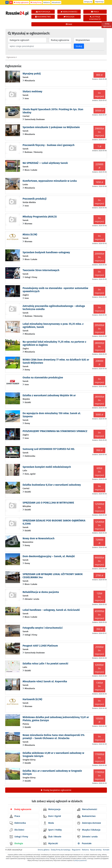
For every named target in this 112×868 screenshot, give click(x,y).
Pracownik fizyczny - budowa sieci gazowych (49, 145)
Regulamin (76, 850)
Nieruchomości (87, 809)
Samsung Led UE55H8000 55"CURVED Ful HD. (49, 449)
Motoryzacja (52, 809)
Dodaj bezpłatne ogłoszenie (56, 790)
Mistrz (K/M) (30, 234)
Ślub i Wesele (52, 837)
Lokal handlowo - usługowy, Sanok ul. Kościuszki (51, 610)
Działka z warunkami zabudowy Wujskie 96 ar (49, 395)
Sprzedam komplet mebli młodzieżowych (47, 467)
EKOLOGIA (69, 17)
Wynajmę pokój (32, 74)
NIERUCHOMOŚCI (69, 12)
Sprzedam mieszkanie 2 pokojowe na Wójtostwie (51, 127)
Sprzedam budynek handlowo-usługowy (46, 252)
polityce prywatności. (81, 860)
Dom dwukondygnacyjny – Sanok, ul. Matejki (49, 556)
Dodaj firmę (36, 2)
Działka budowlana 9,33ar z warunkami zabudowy (52, 485)
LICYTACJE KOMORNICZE (95, 18)
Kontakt (106, 850)
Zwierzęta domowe (89, 823)
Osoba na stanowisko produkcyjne (43, 377)
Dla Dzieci (17, 830)
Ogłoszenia (11, 57)
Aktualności (56, 2)
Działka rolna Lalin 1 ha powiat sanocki (45, 664)
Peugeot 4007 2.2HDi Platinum (40, 646)
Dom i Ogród (52, 816)
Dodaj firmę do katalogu (61, 850)
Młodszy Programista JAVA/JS (40, 217)
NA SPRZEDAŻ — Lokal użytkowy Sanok (45, 163)
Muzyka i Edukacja (89, 830)
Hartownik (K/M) (32, 699)
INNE (69, 24)
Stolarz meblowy (32, 91)
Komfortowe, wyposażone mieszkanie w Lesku (50, 181)
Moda (49, 823)
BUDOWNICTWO (43, 17)
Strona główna (44, 850)
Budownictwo (86, 816)
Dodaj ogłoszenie (21, 2)
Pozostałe (85, 843)
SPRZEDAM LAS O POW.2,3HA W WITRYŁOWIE (48, 503)
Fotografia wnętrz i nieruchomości (43, 628)
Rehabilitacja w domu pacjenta (41, 592)
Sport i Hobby (52, 830)
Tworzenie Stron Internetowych (41, 270)
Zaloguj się (88, 2)
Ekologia (16, 844)
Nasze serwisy (96, 850)
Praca (15, 816)
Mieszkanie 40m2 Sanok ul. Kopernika (45, 681)
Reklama (47, 2)
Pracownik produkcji (35, 199)
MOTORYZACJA (43, 12)
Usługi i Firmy (19, 837)
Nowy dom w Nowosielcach (39, 538)
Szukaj (79, 46)
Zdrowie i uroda (87, 837)
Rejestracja (99, 2)
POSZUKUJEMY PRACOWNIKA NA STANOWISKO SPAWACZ (55, 431)
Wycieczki (51, 844)
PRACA (95, 12)
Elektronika (18, 823)
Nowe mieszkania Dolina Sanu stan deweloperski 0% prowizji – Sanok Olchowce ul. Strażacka (54, 737)
